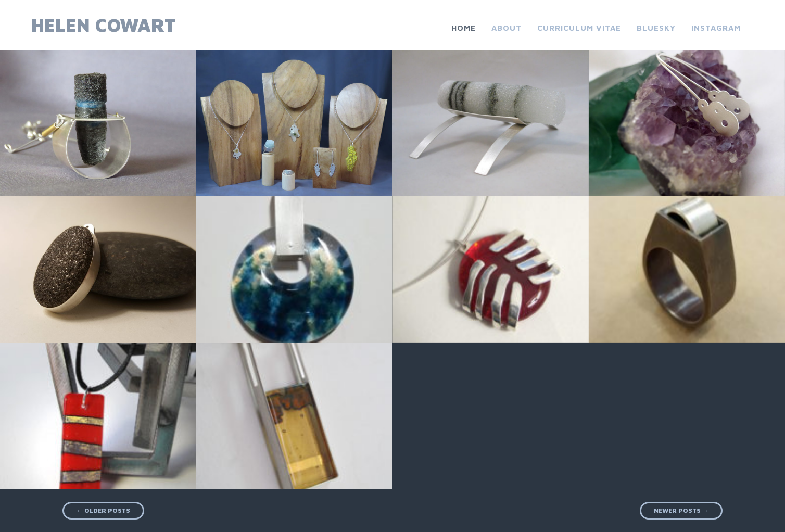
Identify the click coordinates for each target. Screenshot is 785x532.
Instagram (716, 28)
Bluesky (656, 28)
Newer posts (681, 510)
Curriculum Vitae (579, 28)
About (507, 28)
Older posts (103, 510)
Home (464, 28)
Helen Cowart (103, 25)
